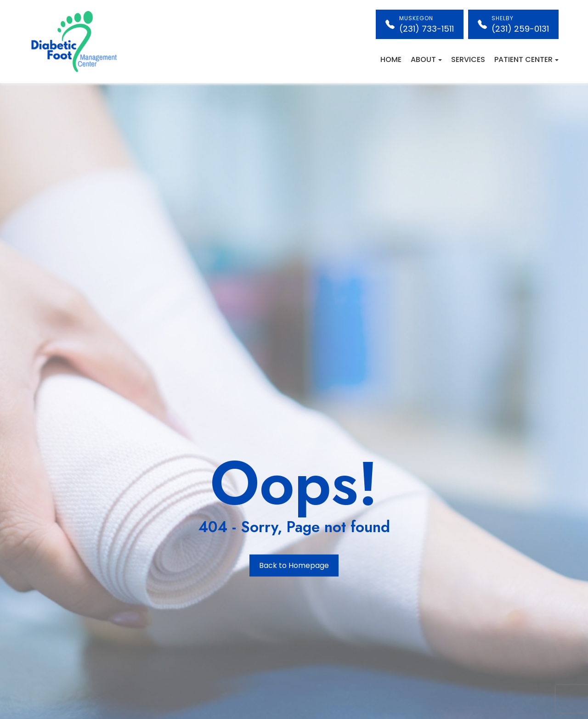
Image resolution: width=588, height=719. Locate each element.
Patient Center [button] (526, 59)
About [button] (426, 59)
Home (391, 59)
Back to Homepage (294, 565)
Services (468, 59)
